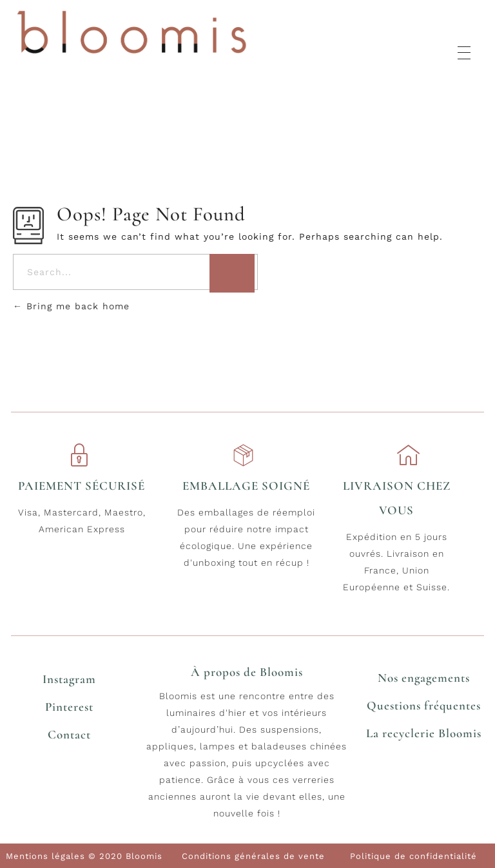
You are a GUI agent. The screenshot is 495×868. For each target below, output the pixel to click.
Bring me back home (71, 306)
